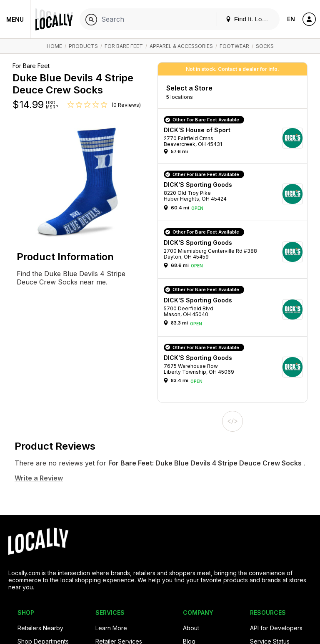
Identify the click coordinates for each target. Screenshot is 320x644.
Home (54, 46)
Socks (265, 46)
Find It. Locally (250, 19)
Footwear (234, 46)
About (191, 628)
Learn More (111, 628)
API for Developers (276, 628)
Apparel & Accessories (181, 46)
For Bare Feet (124, 46)
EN (291, 19)
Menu (15, 19)
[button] (235, 138)
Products (83, 46)
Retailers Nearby (40, 628)
